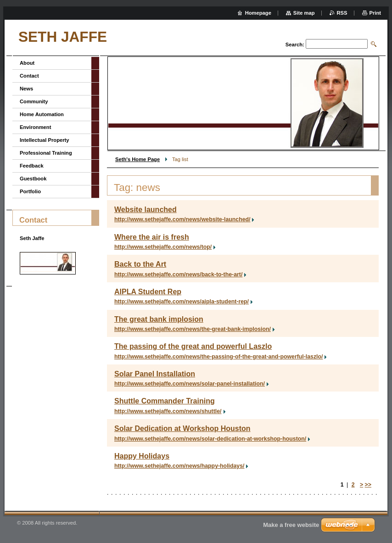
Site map (304, 13)
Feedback (32, 166)
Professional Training (46, 153)
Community (34, 101)
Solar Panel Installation (155, 374)
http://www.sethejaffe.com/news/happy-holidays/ (179, 466)
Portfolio (30, 191)
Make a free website (291, 525)
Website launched (146, 210)
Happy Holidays (142, 456)
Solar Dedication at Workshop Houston (182, 428)
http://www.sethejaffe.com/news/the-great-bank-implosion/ (193, 329)
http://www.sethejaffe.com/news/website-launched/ (182, 219)
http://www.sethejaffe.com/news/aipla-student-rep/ (182, 302)
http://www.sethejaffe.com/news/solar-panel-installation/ (190, 384)
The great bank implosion (159, 319)
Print (375, 13)
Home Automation (42, 114)
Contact (29, 76)
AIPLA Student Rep (148, 292)
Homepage (258, 13)
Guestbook (33, 179)
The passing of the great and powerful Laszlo (193, 346)
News (26, 89)
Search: (295, 45)
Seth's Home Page (137, 159)
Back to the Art (140, 264)
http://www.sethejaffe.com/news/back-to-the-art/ (178, 274)
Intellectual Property (45, 140)
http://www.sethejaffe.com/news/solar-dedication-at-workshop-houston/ (210, 439)
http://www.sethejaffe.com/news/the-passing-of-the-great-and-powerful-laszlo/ (218, 357)
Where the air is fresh (152, 237)
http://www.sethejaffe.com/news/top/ (163, 247)
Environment (35, 127)
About (27, 63)
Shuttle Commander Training (165, 401)
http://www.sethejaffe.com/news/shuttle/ (168, 411)
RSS (342, 13)
